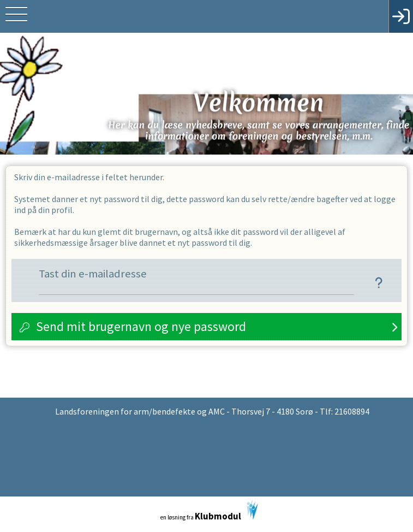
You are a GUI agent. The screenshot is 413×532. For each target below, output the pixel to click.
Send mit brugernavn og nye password (141, 326)
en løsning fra (209, 511)
